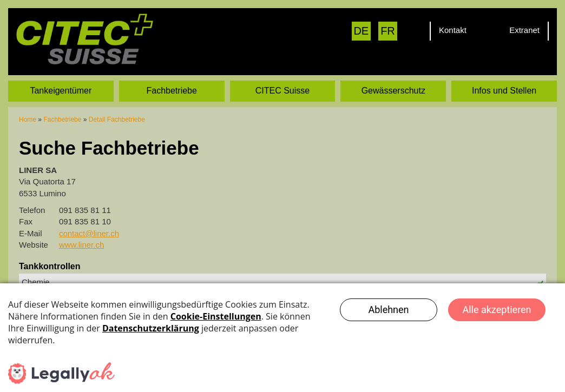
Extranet (524, 30)
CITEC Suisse (282, 90)
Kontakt (453, 30)
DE (361, 31)
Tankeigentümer (61, 90)
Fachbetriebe (172, 90)
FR (388, 31)
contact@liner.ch (89, 233)
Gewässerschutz (393, 90)
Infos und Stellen (504, 90)
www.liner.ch (81, 244)
